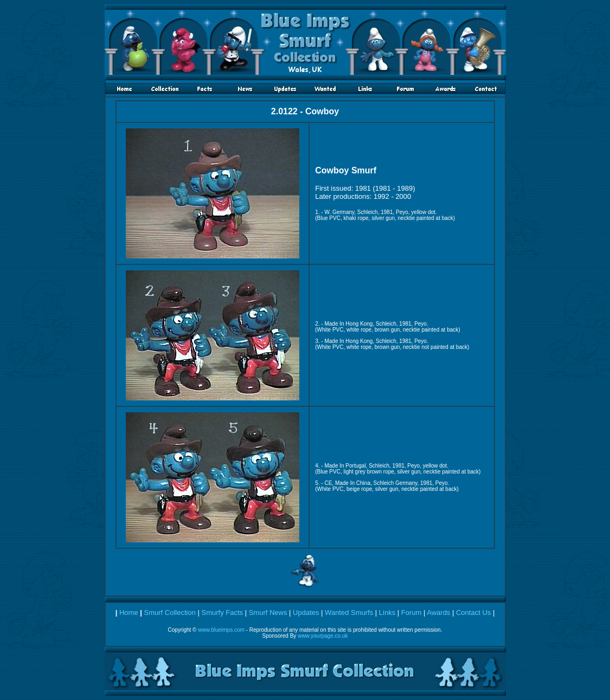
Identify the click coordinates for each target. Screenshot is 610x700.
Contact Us (473, 612)
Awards (438, 612)
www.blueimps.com (221, 630)
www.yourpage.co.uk (323, 636)
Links (387, 612)
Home (129, 612)
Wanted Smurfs (349, 612)
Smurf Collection (170, 612)
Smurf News (268, 612)
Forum (412, 612)
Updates (306, 612)
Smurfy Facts (222, 612)
